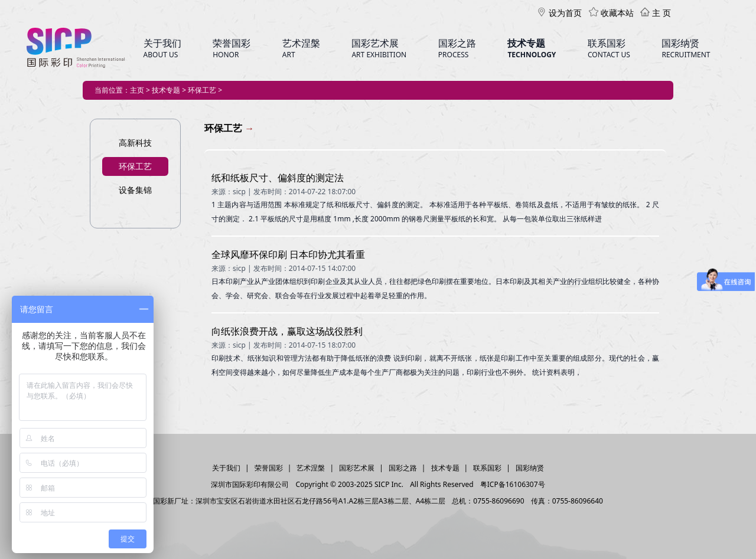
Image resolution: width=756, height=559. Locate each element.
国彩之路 (403, 468)
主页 (137, 90)
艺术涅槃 (311, 468)
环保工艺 (135, 166)
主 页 (656, 13)
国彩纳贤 (530, 468)
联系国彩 (487, 468)
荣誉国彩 (269, 468)
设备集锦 (135, 190)
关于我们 (226, 468)
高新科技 (135, 143)
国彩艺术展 (357, 468)
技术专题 (445, 468)
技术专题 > (170, 90)
